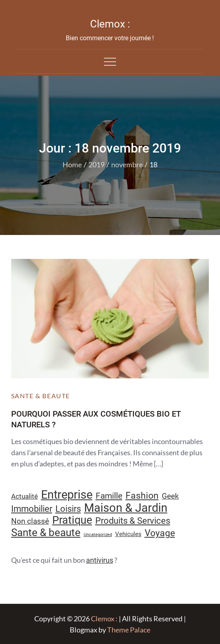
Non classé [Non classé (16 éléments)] (30, 521)
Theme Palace (129, 630)
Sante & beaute (41, 396)
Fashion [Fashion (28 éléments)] (142, 496)
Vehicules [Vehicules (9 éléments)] (128, 534)
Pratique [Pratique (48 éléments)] (72, 520)
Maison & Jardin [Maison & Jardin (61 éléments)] (126, 508)
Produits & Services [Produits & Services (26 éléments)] (133, 521)
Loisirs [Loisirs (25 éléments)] (68, 509)
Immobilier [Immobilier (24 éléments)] (32, 509)
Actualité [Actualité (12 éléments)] (25, 496)
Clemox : (110, 24)
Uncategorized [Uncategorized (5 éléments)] (98, 535)
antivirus (100, 560)
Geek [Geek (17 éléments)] (170, 496)
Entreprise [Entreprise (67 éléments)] (67, 495)
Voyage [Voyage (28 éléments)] (160, 533)
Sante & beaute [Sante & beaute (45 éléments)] (46, 532)
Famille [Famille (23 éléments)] (109, 496)
